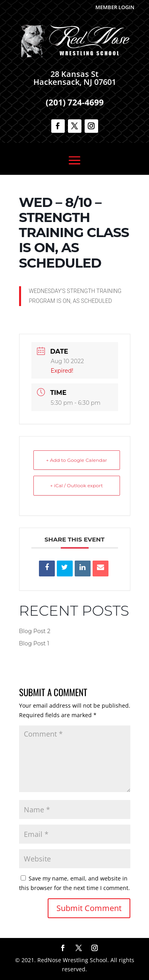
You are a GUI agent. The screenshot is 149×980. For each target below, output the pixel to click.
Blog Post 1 (34, 643)
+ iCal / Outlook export (76, 485)
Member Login (115, 7)
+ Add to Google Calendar (77, 460)
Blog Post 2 (35, 631)
